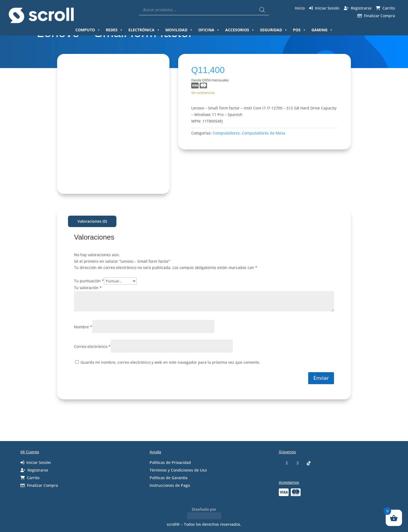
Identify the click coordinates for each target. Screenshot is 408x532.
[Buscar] (262, 10)
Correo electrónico (92, 346)
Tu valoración (88, 288)
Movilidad (179, 30)
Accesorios (240, 30)
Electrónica (144, 30)
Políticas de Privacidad (170, 462)
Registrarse (361, 8)
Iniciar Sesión (327, 8)
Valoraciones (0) (92, 221)
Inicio (300, 8)
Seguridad (274, 30)
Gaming (322, 30)
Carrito (389, 8)
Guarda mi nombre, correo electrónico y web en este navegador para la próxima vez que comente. (170, 362)
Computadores (226, 133)
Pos (299, 30)
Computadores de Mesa (264, 133)
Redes (114, 30)
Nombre (83, 327)
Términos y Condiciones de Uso (178, 470)
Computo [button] (88, 30)
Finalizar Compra (379, 16)
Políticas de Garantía (169, 478)
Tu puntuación (89, 281)
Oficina (209, 30)
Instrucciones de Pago (170, 485)
